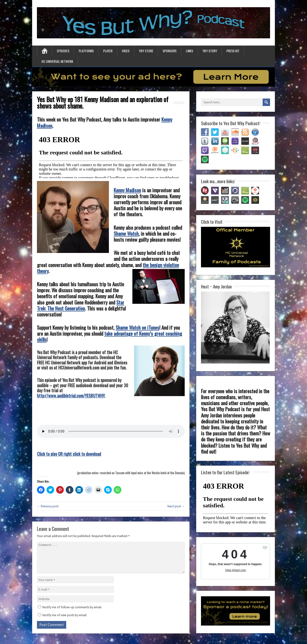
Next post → (176, 506)
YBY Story (210, 51)
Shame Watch (126, 233)
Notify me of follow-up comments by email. (72, 613)
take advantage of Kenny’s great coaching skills (109, 336)
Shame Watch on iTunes (137, 327)
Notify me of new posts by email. (65, 621)
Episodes (63, 51)
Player (108, 51)
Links (189, 51)
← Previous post (48, 506)
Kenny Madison (127, 190)
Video (126, 51)
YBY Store (146, 51)
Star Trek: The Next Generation (81, 305)
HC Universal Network (57, 61)
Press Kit (233, 51)
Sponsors (170, 51)
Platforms (86, 51)
